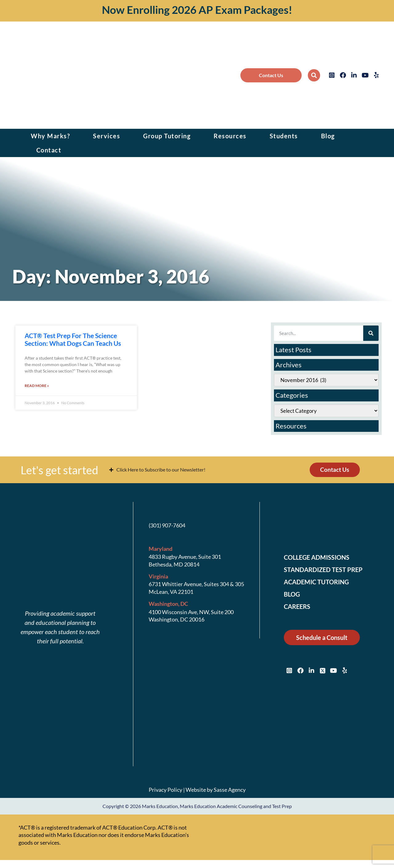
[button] (314, 75)
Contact (49, 150)
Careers (299, 608)
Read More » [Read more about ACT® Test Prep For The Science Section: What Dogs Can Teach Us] (37, 386)
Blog (328, 136)
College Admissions (320, 559)
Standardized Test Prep (327, 571)
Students (284, 136)
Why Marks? (50, 136)
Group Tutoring (167, 136)
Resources (230, 136)
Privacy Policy (165, 791)
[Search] (371, 333)
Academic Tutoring (320, 584)
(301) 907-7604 (167, 527)
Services (107, 136)
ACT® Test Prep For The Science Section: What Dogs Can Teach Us (73, 339)
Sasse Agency (230, 791)
